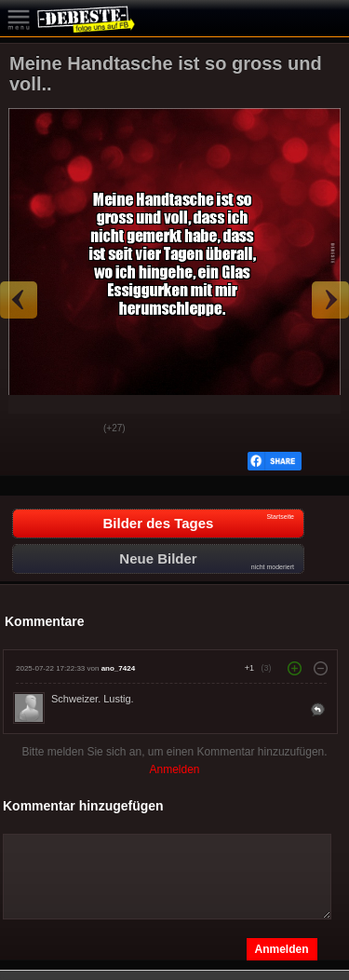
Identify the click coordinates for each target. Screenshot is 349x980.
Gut (29, 429)
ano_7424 (118, 668)
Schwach (75, 429)
